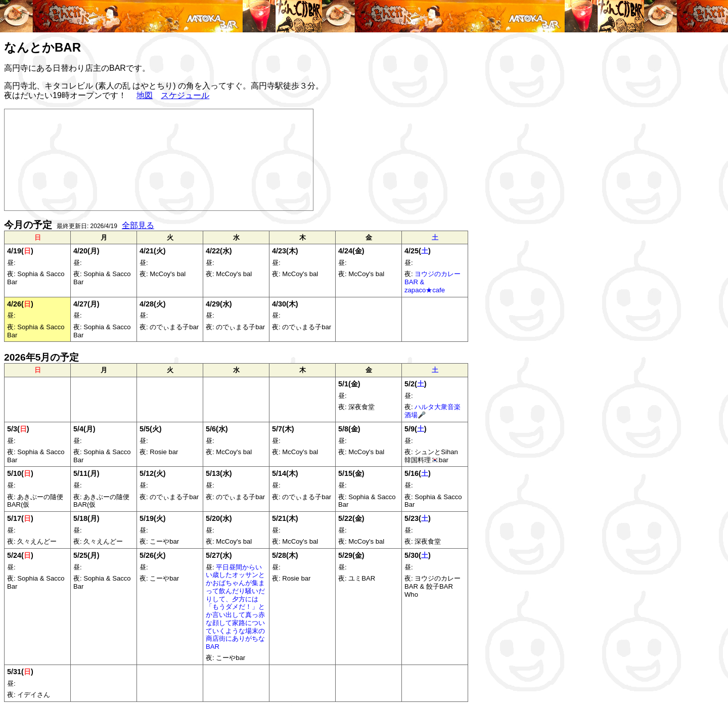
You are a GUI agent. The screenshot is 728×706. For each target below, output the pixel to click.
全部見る (138, 225)
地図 (145, 95)
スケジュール (185, 95)
